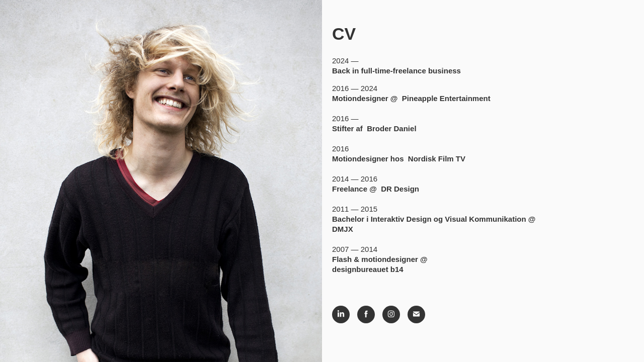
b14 (397, 269)
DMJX (343, 229)
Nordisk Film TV (437, 159)
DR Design (400, 189)
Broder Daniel (391, 128)
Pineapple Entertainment (446, 98)
